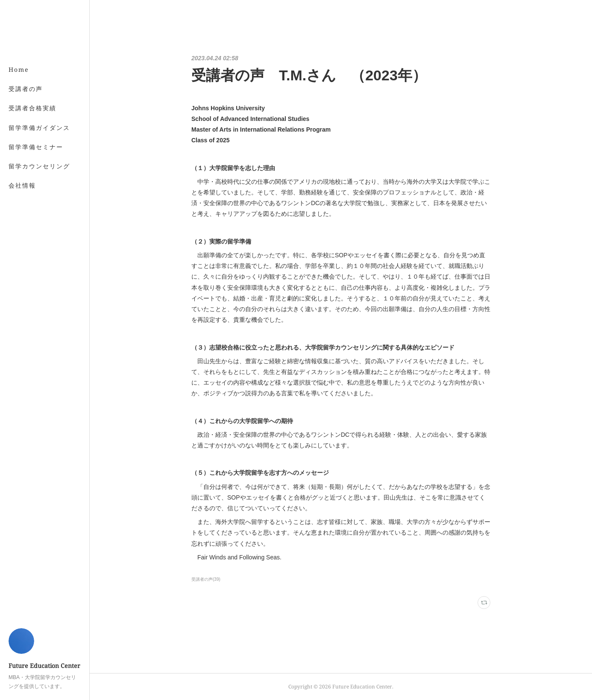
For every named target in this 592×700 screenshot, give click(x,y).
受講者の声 (26, 89)
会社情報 (22, 185)
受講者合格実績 (32, 108)
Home (19, 69)
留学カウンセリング (39, 166)
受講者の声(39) (206, 579)
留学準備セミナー (36, 147)
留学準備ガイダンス (39, 128)
